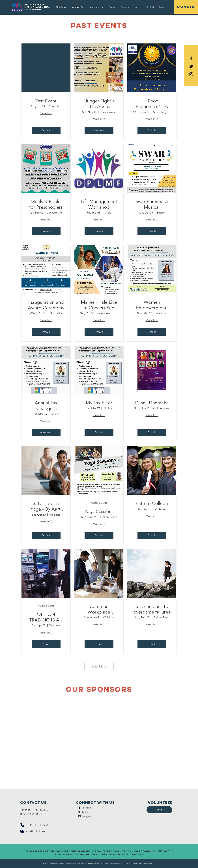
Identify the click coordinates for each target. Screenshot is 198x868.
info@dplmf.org (35, 831)
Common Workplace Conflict (99, 609)
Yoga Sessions (99, 511)
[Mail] (22, 831)
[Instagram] (79, 816)
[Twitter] (79, 812)
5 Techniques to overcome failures (152, 609)
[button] (112, 7)
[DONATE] (186, 7)
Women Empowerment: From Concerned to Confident (152, 305)
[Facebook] (79, 808)
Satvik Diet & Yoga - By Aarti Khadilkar (46, 506)
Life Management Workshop (99, 204)
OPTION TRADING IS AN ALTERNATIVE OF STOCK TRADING (46, 617)
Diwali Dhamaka (152, 403)
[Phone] (22, 825)
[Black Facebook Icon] (191, 58)
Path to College (152, 503)
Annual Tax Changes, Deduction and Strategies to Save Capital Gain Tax (46, 406)
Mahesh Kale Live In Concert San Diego (99, 305)
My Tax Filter (99, 403)
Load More (99, 666)
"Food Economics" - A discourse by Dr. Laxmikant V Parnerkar (152, 104)
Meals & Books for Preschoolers (46, 204)
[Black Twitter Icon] (191, 66)
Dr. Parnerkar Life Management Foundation (36, 7)
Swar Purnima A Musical (152, 204)
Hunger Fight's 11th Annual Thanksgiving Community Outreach (99, 104)
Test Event (46, 101)
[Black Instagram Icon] (191, 74)
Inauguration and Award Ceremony (46, 305)
